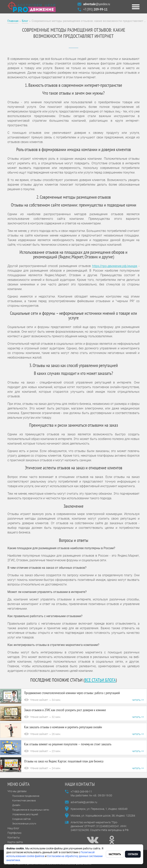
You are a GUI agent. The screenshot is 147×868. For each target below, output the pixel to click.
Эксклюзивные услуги (24, 824)
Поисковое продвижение (26, 796)
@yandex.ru (97, 4)
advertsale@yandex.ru (84, 802)
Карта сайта (15, 842)
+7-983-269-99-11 (81, 792)
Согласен (133, 854)
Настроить (115, 854)
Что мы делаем (17, 791)
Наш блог (13, 828)
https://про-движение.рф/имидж (115, 266)
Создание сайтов (21, 819)
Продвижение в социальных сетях (31, 810)
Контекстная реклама (24, 801)
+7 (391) (95, 9)
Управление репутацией (25, 814)
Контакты (14, 837)
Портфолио (14, 833)
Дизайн (16, 805)
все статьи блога (100, 680)
